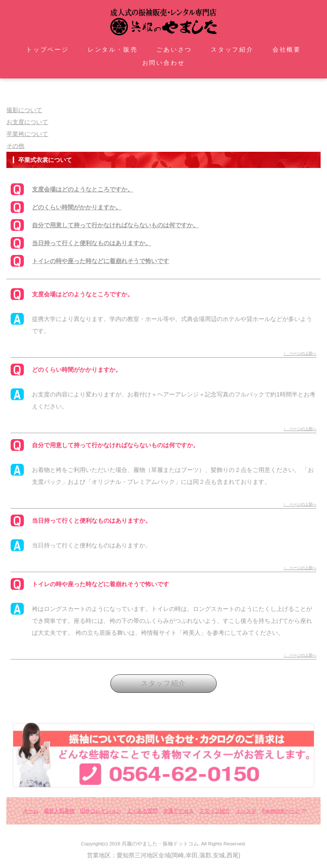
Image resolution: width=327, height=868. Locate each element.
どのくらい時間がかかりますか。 (77, 207)
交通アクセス (178, 811)
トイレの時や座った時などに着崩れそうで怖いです (100, 261)
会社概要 (287, 49)
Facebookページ (281, 811)
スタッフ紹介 (232, 49)
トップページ (47, 49)
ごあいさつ (174, 49)
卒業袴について (27, 134)
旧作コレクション (100, 811)
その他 (15, 146)
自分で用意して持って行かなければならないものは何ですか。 (115, 225)
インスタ (246, 811)
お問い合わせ (164, 63)
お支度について (27, 122)
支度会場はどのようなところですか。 (83, 189)
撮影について (24, 110)
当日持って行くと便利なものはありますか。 (92, 243)
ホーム (31, 811)
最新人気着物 (59, 811)
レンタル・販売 (113, 49)
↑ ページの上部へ (300, 353)
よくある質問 (142, 811)
